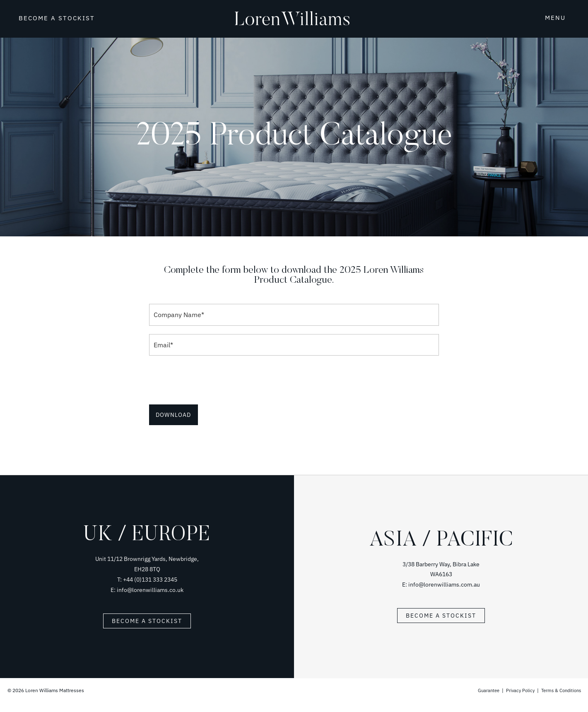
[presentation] (212, 380)
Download (174, 415)
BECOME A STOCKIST (57, 18)
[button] (545, 17)
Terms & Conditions (559, 690)
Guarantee (483, 690)
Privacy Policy (516, 690)
